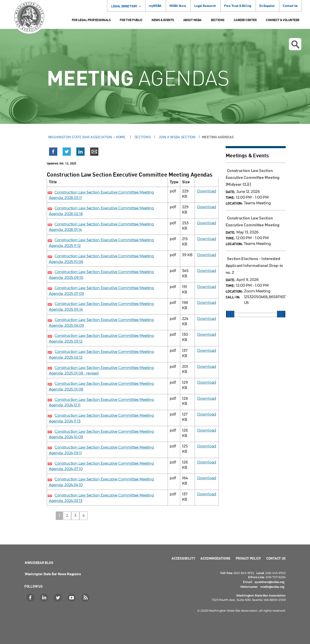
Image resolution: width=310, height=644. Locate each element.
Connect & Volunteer (283, 20)
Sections (218, 20)
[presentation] (230, 315)
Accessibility (183, 558)
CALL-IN (232, 297)
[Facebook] (31, 598)
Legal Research (205, 6)
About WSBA (192, 20)
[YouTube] (72, 598)
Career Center (245, 20)
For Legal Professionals (91, 20)
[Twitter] (58, 598)
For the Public (131, 20)
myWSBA (155, 6)
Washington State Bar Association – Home (87, 137)
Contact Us (290, 6)
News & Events (163, 20)
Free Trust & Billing (238, 6)
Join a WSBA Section (177, 137)
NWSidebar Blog (39, 563)
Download (207, 191)
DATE (230, 192)
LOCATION (234, 203)
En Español (267, 6)
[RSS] (86, 598)
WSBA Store (178, 6)
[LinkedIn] (45, 598)
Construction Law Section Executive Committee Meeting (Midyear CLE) (253, 177)
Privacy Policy (248, 558)
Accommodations (215, 558)
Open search (295, 44)
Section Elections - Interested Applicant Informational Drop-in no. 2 (254, 265)
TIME (230, 197)
